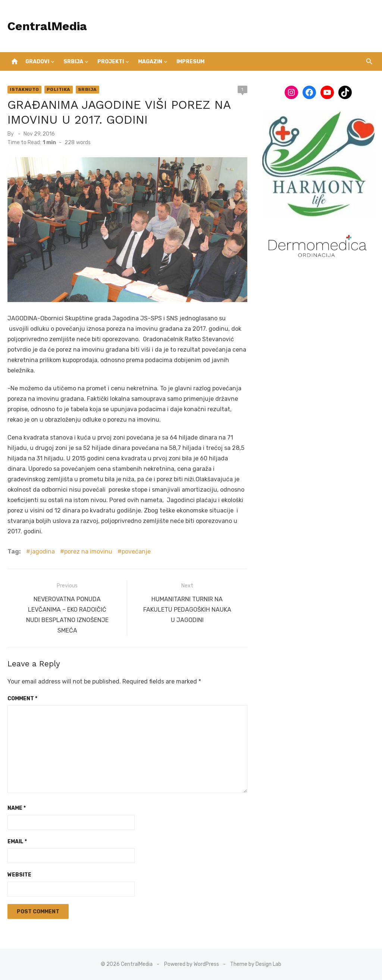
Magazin (150, 62)
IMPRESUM (190, 62)
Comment (22, 699)
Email (17, 842)
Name (17, 808)
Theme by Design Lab (256, 964)
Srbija (73, 62)
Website (19, 875)
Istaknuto (24, 89)
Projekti (111, 62)
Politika (59, 89)
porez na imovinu (88, 551)
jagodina (43, 551)
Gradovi (37, 62)
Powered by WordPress (192, 964)
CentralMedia (47, 26)
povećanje (136, 551)
